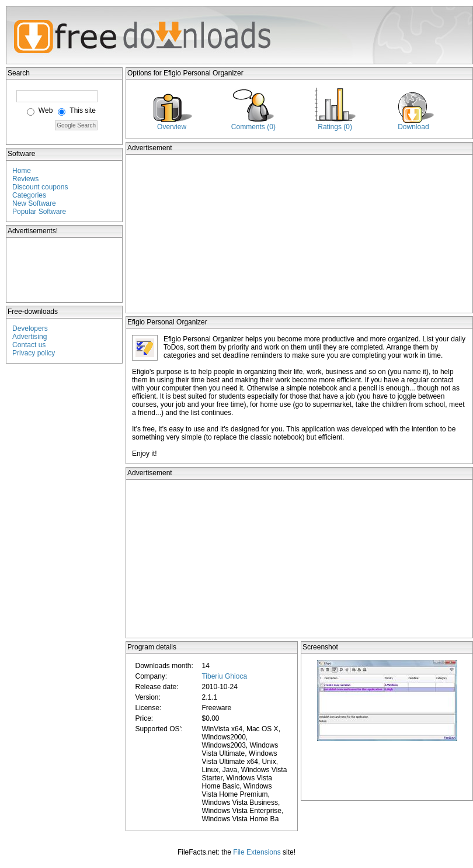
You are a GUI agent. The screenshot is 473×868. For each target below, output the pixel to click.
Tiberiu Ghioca (224, 676)
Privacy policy (34, 353)
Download (413, 127)
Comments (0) (253, 127)
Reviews (25, 179)
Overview (172, 127)
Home (22, 171)
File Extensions (257, 852)
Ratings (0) (335, 127)
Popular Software (39, 212)
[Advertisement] (65, 270)
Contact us (29, 345)
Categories (29, 195)
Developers (30, 328)
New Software (34, 203)
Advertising (29, 337)
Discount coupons (40, 187)
